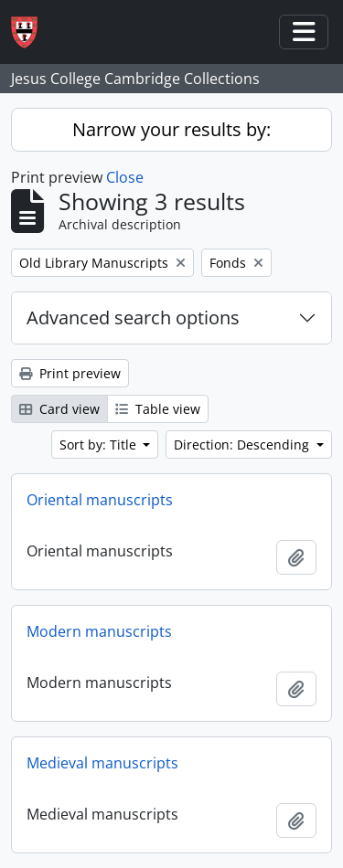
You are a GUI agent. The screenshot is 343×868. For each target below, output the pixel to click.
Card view (59, 409)
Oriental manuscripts (100, 500)
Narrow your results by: (171, 129)
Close (125, 177)
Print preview (70, 373)
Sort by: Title (100, 445)
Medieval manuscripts (102, 763)
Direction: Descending (243, 445)
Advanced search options (133, 318)
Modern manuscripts (99, 631)
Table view (158, 409)
